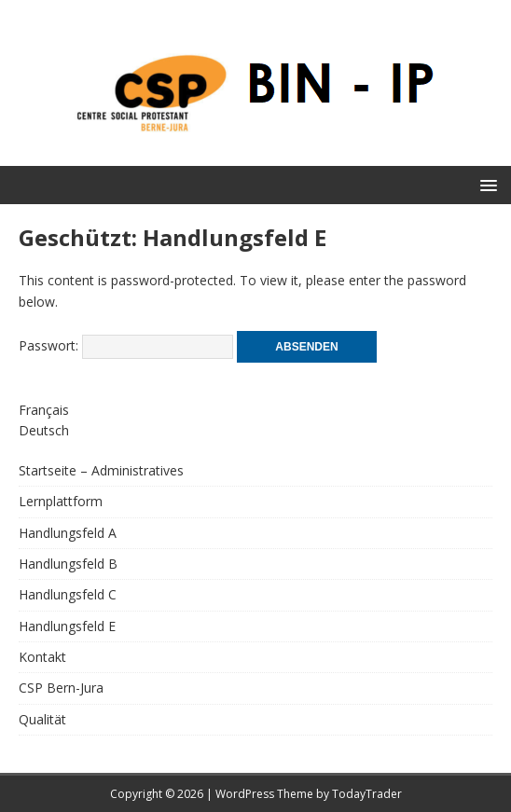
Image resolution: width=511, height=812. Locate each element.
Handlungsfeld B (68, 564)
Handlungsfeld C (68, 594)
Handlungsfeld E (67, 626)
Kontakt (42, 657)
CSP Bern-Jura (61, 688)
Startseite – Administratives (101, 470)
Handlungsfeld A (68, 533)
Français (44, 410)
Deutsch (44, 430)
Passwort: (126, 345)
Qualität (42, 719)
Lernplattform (61, 501)
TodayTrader (367, 794)
